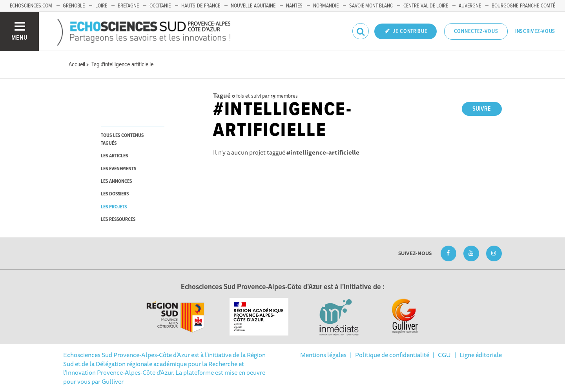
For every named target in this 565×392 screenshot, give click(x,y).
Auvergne (470, 6)
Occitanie (160, 6)
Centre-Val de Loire (426, 6)
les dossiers (115, 194)
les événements (118, 169)
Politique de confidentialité (392, 355)
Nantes (294, 6)
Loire (101, 6)
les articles (114, 156)
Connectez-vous (476, 31)
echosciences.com (31, 6)
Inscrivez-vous (535, 31)
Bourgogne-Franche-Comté (523, 6)
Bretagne (128, 6)
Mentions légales (323, 355)
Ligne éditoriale (481, 355)
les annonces (116, 181)
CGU (444, 355)
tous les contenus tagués (122, 139)
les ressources (118, 220)
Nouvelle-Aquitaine (253, 6)
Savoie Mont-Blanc (371, 6)
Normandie (326, 6)
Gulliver (113, 381)
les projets (114, 207)
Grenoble (74, 6)
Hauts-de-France (201, 6)
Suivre (482, 109)
